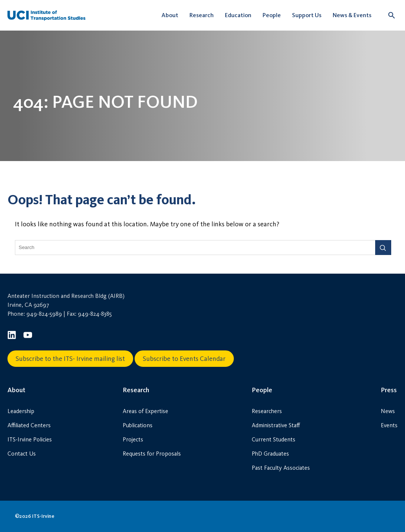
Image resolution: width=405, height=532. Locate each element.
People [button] (272, 15)
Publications (138, 425)
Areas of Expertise (145, 411)
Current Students (274, 439)
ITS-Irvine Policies (30, 439)
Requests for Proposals (152, 454)
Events (389, 425)
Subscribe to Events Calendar (184, 359)
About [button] (170, 15)
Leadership (21, 411)
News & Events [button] (352, 15)
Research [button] (202, 15)
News (388, 411)
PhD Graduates (270, 454)
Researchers (267, 411)
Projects (133, 439)
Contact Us (22, 454)
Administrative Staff (276, 425)
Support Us (307, 15)
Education (238, 15)
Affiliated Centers (29, 425)
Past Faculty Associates (281, 468)
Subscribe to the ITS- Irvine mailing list (70, 359)
